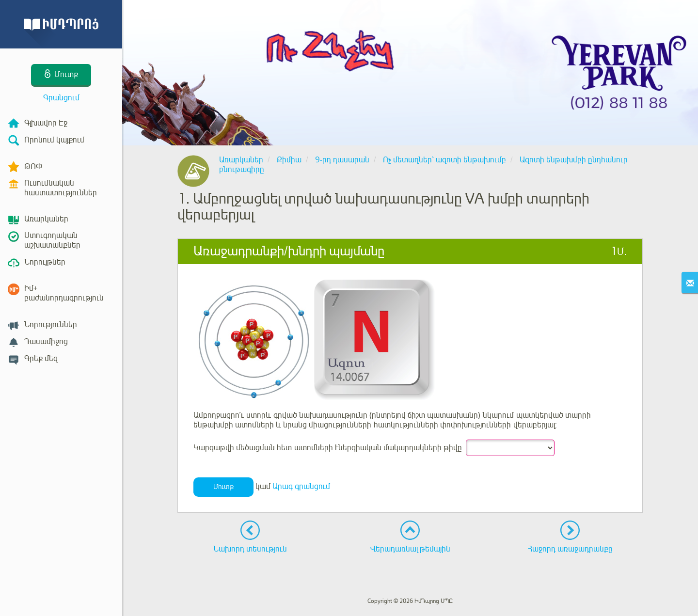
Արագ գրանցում (301, 487)
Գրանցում (61, 98)
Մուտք (223, 487)
